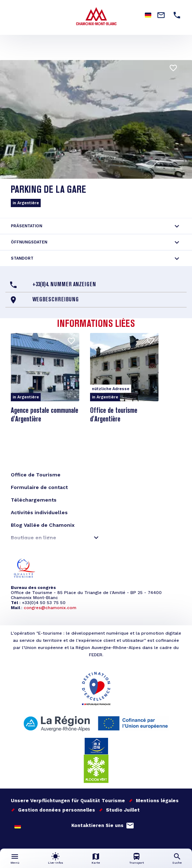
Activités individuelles (39, 512)
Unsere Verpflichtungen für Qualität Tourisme (68, 801)
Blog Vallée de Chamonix (43, 525)
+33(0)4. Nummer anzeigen (64, 285)
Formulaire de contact (39, 487)
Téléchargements (34, 500)
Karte (96, 863)
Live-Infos (55, 863)
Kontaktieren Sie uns (97, 825)
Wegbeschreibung (55, 300)
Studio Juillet (123, 810)
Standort (22, 258)
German (18, 826)
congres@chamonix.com (50, 608)
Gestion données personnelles (57, 810)
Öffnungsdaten (29, 242)
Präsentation (26, 226)
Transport (137, 863)
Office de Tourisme (36, 475)
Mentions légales (157, 801)
